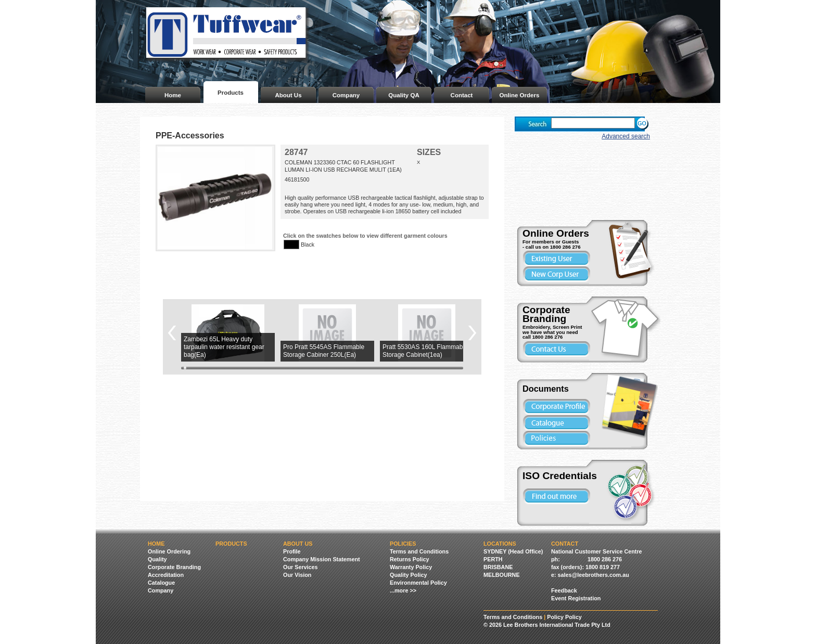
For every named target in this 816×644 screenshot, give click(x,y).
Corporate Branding (174, 567)
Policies (403, 544)
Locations (500, 544)
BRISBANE (498, 567)
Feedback (564, 590)
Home (173, 95)
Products (231, 93)
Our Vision (297, 575)
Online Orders (520, 95)
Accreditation (166, 575)
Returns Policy (410, 559)
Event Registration (576, 598)
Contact (462, 95)
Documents (546, 389)
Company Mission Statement (322, 559)
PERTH (493, 559)
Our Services (301, 567)
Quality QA (404, 95)
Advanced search (626, 136)
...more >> (403, 590)
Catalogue (161, 583)
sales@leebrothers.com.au (594, 575)
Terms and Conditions (419, 551)
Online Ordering (169, 551)
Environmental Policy (418, 583)
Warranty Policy (411, 567)
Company (346, 95)
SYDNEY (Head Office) (513, 551)
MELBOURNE (502, 575)
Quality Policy (408, 575)
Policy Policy (564, 617)
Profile (292, 551)
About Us (288, 95)
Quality (157, 559)
